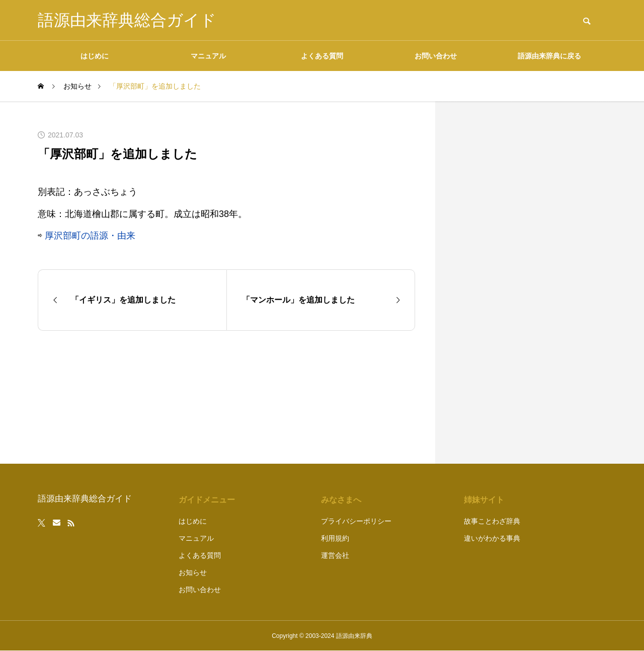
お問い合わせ (436, 56)
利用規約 (335, 538)
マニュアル (208, 56)
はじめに (95, 56)
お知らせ (193, 572)
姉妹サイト (484, 500)
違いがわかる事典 (492, 538)
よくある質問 (322, 56)
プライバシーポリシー (356, 521)
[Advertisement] (531, 282)
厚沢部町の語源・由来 (90, 236)
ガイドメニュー (207, 500)
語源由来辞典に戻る (549, 56)
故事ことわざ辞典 (492, 521)
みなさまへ (341, 500)
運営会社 (335, 555)
